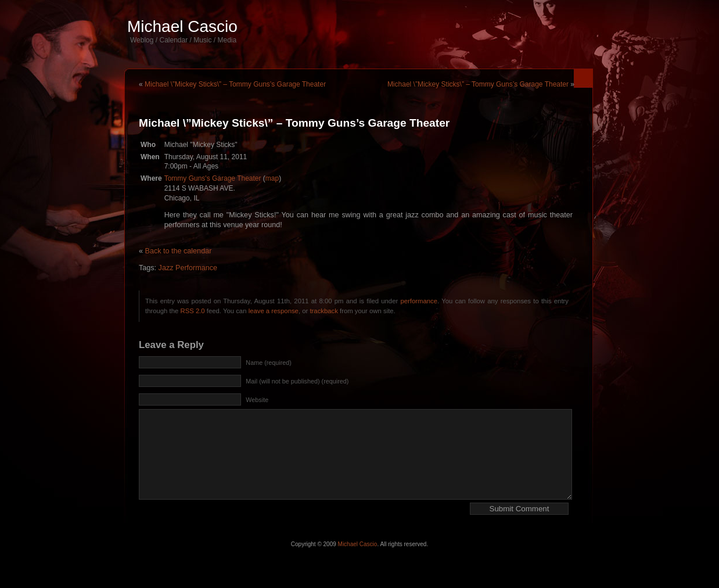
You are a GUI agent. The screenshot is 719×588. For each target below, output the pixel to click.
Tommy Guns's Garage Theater (213, 178)
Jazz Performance (188, 268)
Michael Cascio (182, 26)
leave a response (274, 311)
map (272, 178)
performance (419, 301)
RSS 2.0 (192, 311)
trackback (323, 311)
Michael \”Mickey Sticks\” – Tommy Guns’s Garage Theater (235, 84)
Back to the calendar (179, 251)
